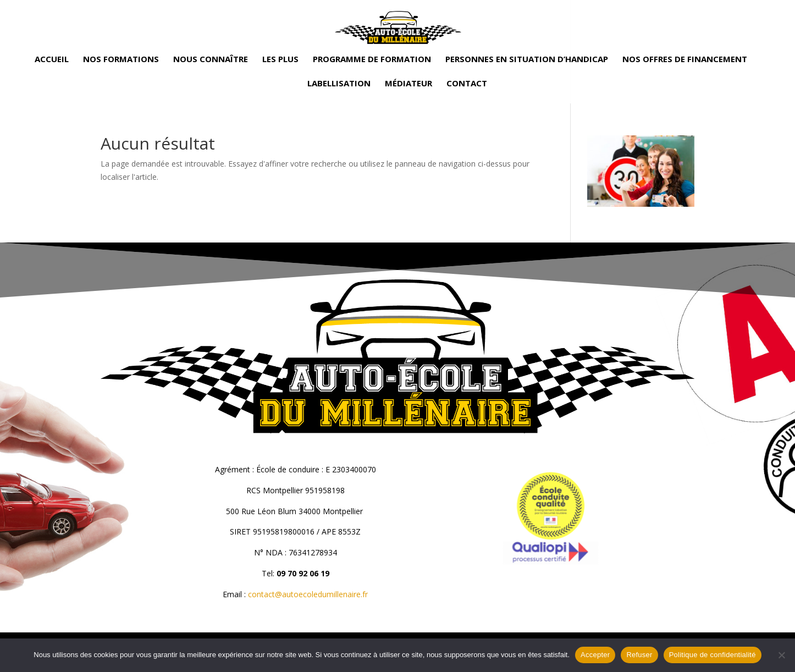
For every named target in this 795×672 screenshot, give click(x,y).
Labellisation (339, 84)
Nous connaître (211, 60)
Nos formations (121, 60)
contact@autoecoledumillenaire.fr (308, 594)
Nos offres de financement (685, 60)
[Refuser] (781, 655)
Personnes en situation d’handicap (527, 60)
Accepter (595, 655)
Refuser (639, 655)
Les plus (280, 60)
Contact (467, 84)
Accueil (52, 60)
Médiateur (408, 84)
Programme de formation (372, 60)
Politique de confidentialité (713, 655)
